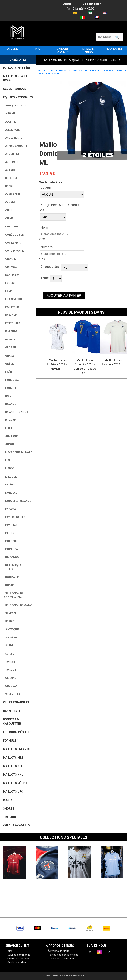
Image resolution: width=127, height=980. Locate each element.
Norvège (11, 493)
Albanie (10, 114)
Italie (8, 428)
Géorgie (10, 348)
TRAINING (9, 817)
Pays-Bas (11, 525)
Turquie (10, 670)
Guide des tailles (17, 962)
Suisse (9, 654)
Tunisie (10, 662)
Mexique (10, 477)
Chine (8, 219)
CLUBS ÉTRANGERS (16, 702)
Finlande (11, 332)
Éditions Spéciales (17, 732)
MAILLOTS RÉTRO (89, 51)
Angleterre (13, 138)
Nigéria (10, 485)
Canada (10, 202)
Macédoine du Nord (18, 453)
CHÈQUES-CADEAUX (63, 51)
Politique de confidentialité (63, 955)
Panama (10, 509)
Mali (8, 461)
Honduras (12, 380)
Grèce (9, 364)
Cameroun (12, 194)
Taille (45, 278)
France (95, 70)
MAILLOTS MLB (13, 758)
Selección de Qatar (18, 605)
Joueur (46, 187)
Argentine (12, 154)
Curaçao (11, 267)
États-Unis (12, 323)
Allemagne (12, 130)
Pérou (9, 533)
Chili (8, 211)
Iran (8, 396)
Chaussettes (50, 267)
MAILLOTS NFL (13, 766)
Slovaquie (12, 630)
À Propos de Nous (58, 951)
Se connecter (92, 4)
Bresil (9, 186)
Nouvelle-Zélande (17, 501)
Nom (44, 227)
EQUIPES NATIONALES (69, 70)
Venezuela (12, 694)
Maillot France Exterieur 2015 (112, 362)
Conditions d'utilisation (61, 959)
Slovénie (11, 638)
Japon (9, 444)
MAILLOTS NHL (13, 775)
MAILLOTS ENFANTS (17, 749)
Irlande (10, 404)
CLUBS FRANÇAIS (15, 89)
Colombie (11, 227)
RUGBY (8, 800)
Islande (10, 420)
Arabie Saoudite (16, 146)
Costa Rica (12, 243)
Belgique (11, 178)
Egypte (10, 291)
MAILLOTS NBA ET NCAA (15, 78)
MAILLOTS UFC (13, 792)
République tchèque (13, 567)
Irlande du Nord (16, 412)
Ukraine (10, 678)
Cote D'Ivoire (14, 251)
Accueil (68, 4)
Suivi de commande (19, 955)
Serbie (9, 621)
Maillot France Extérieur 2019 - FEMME (57, 364)
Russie (9, 585)
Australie (11, 162)
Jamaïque (11, 436)
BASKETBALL (12, 711)
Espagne (10, 315)
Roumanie (11, 577)
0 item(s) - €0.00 (81, 9)
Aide (10, 951)
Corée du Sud (14, 235)
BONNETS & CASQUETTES (12, 722)
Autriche (11, 170)
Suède (9, 646)
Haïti (8, 372)
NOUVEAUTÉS (114, 49)
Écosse (10, 283)
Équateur (11, 307)
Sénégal (10, 613)
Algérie (10, 122)
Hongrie (10, 388)
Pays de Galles (15, 517)
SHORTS (9, 809)
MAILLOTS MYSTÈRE (17, 68)
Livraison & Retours (18, 959)
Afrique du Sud (15, 106)
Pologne (11, 541)
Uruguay (10, 686)
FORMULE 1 (11, 741)
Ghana (9, 356)
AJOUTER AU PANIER (64, 295)
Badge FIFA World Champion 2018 (62, 207)
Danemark (12, 275)
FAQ (38, 49)
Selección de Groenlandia (14, 595)
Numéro (47, 247)
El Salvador (13, 299)
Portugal (11, 549)
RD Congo (11, 557)
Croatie (10, 259)
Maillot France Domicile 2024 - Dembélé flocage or (85, 367)
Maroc (9, 469)
